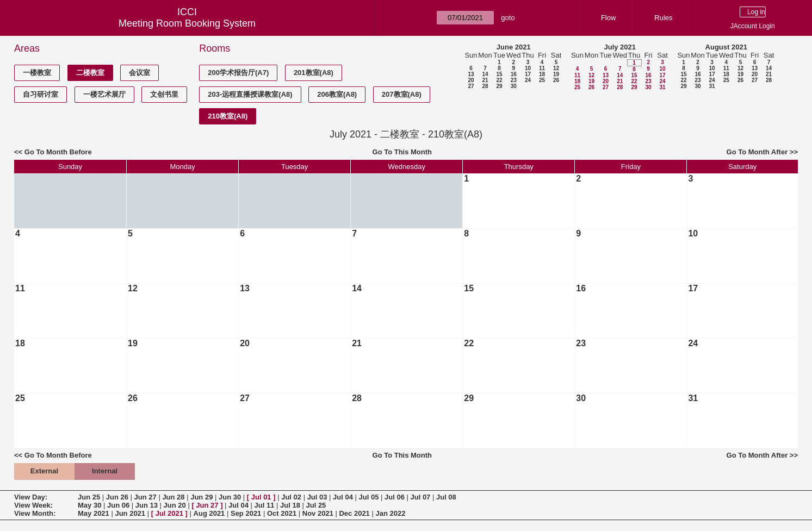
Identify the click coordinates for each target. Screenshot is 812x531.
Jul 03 (317, 497)
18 (542, 74)
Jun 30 (230, 497)
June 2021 (514, 47)
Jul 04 (343, 497)
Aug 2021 (209, 513)
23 (514, 80)
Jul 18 (290, 505)
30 (514, 86)
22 (499, 80)
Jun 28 (173, 497)
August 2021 (726, 47)
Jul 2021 (169, 513)
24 (528, 80)
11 (542, 68)
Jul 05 (369, 497)
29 (499, 86)
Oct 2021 (282, 513)
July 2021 (620, 47)
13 (471, 74)
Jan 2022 (390, 513)
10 (528, 68)
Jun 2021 (130, 513)
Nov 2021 (318, 513)
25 (542, 80)
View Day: (31, 497)
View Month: (35, 513)
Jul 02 (291, 497)
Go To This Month (402, 152)
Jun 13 (147, 505)
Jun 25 (89, 497)
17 (528, 74)
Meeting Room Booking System (187, 23)
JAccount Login (753, 26)
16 (514, 74)
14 (485, 74)
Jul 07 (421, 497)
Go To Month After (757, 152)
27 (471, 86)
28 (485, 86)
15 (499, 74)
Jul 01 (261, 497)
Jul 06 (395, 497)
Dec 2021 (354, 513)
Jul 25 (316, 505)
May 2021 (94, 513)
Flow (608, 18)
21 (485, 80)
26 (556, 80)
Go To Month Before (58, 152)
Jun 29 (202, 497)
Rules (663, 18)
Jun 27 (145, 497)
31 (662, 87)
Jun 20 (175, 505)
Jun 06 (118, 505)
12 (556, 68)
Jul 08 (446, 497)
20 (471, 80)
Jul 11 (265, 505)
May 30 (89, 505)
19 (556, 74)
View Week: (33, 505)
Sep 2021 (246, 513)
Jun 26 (117, 497)
